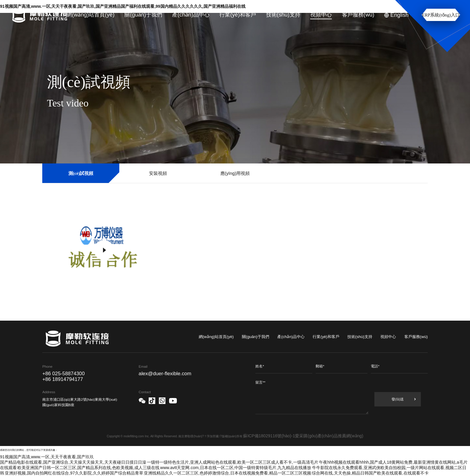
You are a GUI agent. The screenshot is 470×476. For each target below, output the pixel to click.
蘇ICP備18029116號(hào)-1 (269, 436)
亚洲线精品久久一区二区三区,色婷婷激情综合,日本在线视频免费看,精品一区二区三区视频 (228, 473)
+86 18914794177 (63, 379)
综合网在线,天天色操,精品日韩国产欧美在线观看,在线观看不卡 (370, 473)
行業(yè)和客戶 (326, 337)
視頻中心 (388, 337)
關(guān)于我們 (256, 337)
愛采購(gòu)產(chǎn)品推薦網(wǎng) (329, 436)
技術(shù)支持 (360, 337)
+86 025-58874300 (63, 374)
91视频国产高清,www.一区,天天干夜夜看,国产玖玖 (47, 457)
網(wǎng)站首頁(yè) (216, 337)
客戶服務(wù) (416, 337)
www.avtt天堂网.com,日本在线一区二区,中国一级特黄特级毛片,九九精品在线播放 (236, 468)
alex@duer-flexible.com (165, 374)
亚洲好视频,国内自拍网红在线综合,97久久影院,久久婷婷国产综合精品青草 (74, 473)
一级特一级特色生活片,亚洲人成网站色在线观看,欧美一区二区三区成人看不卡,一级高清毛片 (233, 462)
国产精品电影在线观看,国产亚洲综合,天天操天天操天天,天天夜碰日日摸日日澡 (73, 462)
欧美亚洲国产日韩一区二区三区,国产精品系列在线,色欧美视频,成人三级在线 (88, 468)
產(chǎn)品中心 (291, 337)
